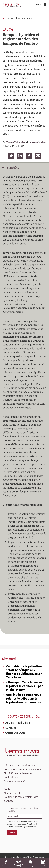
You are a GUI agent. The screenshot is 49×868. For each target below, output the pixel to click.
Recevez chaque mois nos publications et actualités (23, 810)
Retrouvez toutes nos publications (23, 769)
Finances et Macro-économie (20, 18)
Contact (8, 789)
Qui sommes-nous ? (15, 781)
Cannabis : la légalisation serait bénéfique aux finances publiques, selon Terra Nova (24, 672)
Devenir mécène (18, 723)
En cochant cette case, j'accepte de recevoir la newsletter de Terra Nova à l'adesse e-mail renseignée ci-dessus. (22, 824)
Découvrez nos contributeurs (20, 765)
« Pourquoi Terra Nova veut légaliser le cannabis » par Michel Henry (25, 686)
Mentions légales (13, 793)
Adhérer (12, 728)
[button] (45, 5)
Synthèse (13, 167)
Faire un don (15, 732)
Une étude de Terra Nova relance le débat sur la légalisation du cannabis (24, 698)
